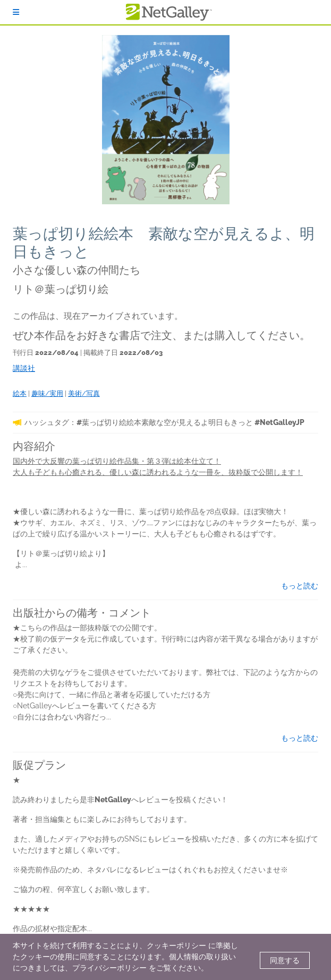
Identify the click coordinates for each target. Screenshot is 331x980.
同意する (285, 960)
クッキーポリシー (176, 946)
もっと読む (300, 586)
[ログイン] (16, 12)
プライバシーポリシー (109, 968)
